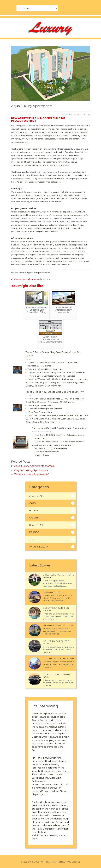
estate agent (42, 228)
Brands (34, 532)
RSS (63, 862)
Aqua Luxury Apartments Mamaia (34, 466)
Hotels (34, 510)
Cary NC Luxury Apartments (31, 470)
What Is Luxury (39, 547)
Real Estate (37, 525)
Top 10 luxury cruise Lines (59, 659)
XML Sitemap (73, 862)
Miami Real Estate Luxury (58, 625)
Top (32, 539)
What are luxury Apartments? (32, 474)
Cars (32, 503)
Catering (35, 518)
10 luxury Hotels (53, 592)
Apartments (37, 496)
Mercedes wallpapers (26, 279)
